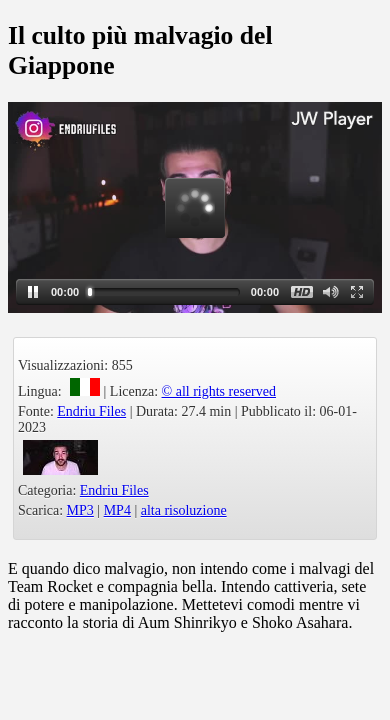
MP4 (117, 510)
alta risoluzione (184, 510)
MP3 (80, 510)
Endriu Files (91, 411)
